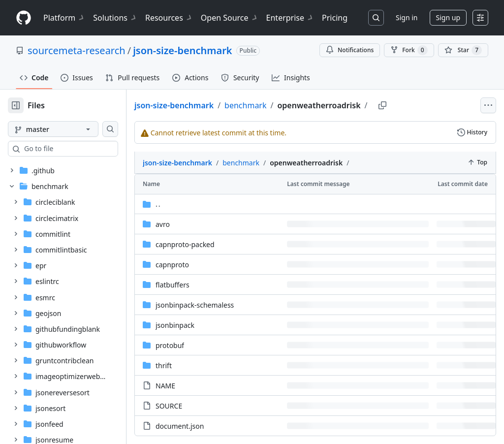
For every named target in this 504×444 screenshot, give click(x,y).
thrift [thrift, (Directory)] (195, 343)
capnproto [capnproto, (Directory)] (204, 242)
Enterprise (290, 18)
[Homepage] (24, 18)
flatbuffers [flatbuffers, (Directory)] (204, 263)
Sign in (407, 17)
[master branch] (69, 129)
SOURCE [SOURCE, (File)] (200, 384)
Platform (64, 18)
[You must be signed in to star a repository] (463, 50)
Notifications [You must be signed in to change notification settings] (350, 50)
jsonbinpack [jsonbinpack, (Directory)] (206, 303)
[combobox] (83, 149)
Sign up (448, 17)
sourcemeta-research (77, 50)
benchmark (277, 105)
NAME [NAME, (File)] (197, 364)
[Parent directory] (331, 182)
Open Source (230, 18)
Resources (169, 18)
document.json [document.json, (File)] (211, 404)
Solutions (115, 18)
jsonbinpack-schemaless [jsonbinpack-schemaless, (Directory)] (226, 283)
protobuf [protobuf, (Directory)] (201, 323)
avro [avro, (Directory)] (194, 202)
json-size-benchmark (182, 50)
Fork (409, 50)
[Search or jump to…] (376, 18)
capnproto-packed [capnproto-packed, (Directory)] (217, 222)
